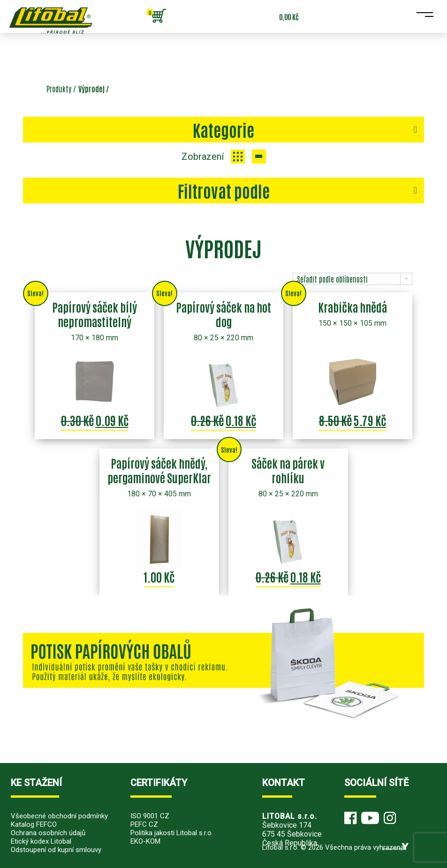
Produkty (59, 89)
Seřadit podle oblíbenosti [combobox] (332, 279)
